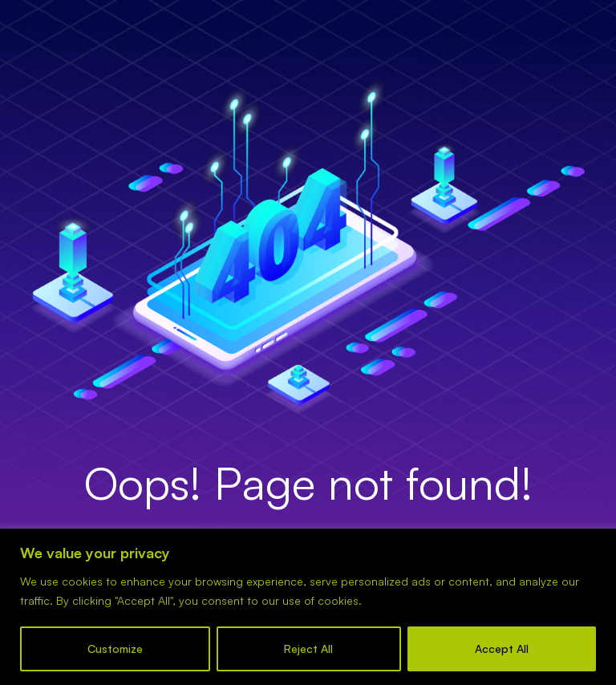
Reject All (308, 649)
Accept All (502, 649)
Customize (115, 649)
